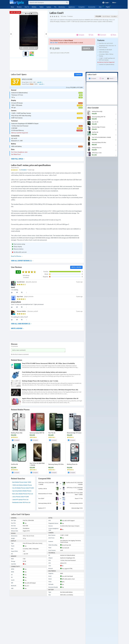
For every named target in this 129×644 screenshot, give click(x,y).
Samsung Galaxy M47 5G (37, 433)
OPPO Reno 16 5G (97, 153)
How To (27, 7)
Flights (108, 7)
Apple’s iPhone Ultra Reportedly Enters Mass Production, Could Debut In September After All (50, 399)
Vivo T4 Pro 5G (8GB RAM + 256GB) (37, 464)
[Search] (47, 3)
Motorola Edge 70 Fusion (74, 433)
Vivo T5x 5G (52, 433)
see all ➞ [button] (40, 82)
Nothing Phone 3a (72, 464)
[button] (47, 159)
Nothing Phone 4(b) (17, 433)
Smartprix (24, 170)
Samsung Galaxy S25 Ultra (56, 464)
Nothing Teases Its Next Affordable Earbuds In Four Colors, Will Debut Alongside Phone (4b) (50, 390)
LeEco (115, 16)
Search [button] (88, 48)
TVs (55, 7)
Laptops (49, 7)
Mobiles (34, 7)
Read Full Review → (17, 256)
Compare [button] (78, 75)
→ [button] (22, 261)
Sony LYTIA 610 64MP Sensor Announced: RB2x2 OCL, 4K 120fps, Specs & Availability (48, 364)
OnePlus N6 (14, 464)
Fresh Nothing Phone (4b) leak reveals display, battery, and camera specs (44, 372)
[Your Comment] (38, 350)
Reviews (19, 7)
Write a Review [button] (76, 267)
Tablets (41, 7)
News (12, 7)
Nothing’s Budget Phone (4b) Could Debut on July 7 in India (40, 381)
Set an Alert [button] (54, 43)
